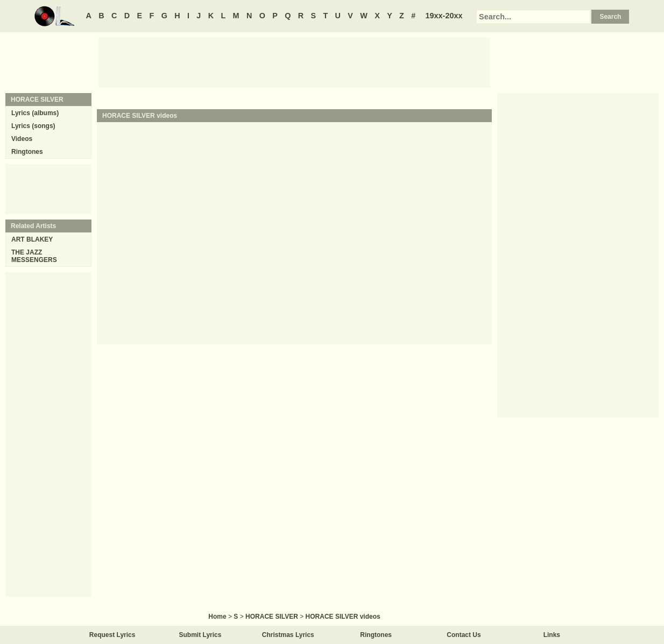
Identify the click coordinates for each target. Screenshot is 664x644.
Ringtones (27, 152)
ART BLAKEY (32, 239)
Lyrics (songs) (33, 126)
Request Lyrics (112, 635)
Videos (22, 139)
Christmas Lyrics (288, 635)
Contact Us (464, 635)
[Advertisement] (294, 62)
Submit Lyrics (200, 635)
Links (552, 635)
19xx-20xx (444, 16)
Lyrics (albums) (35, 113)
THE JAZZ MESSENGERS (34, 256)
